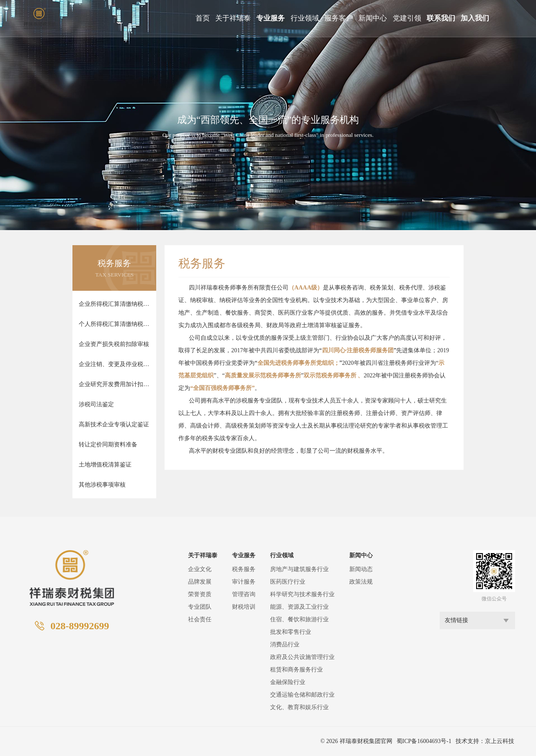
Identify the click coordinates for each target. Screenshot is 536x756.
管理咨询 (244, 594)
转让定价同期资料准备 (108, 445)
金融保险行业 (288, 682)
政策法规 (361, 582)
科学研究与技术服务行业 (302, 594)
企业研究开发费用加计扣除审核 (114, 384)
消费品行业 (285, 645)
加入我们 (475, 18)
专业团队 (200, 607)
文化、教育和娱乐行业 (299, 707)
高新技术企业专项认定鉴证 (114, 424)
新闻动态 (361, 569)
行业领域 (305, 18)
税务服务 (244, 569)
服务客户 (339, 18)
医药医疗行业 (288, 582)
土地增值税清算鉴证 (105, 465)
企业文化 (200, 569)
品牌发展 (200, 582)
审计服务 (244, 582)
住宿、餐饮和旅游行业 (299, 619)
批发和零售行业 (291, 632)
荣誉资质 (200, 594)
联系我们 (441, 18)
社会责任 (200, 619)
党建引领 (407, 18)
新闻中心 (373, 18)
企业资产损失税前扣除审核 (114, 344)
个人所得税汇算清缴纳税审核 (114, 324)
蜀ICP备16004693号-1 (424, 741)
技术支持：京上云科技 (485, 741)
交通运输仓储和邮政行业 (302, 695)
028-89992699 (80, 626)
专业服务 (271, 18)
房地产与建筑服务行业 (299, 569)
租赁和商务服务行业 (296, 670)
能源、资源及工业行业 (299, 607)
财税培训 (244, 607)
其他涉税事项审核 (102, 485)
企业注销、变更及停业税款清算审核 (114, 364)
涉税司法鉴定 (96, 404)
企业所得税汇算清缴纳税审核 (114, 304)
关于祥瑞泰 (233, 18)
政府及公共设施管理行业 (302, 657)
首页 (203, 18)
